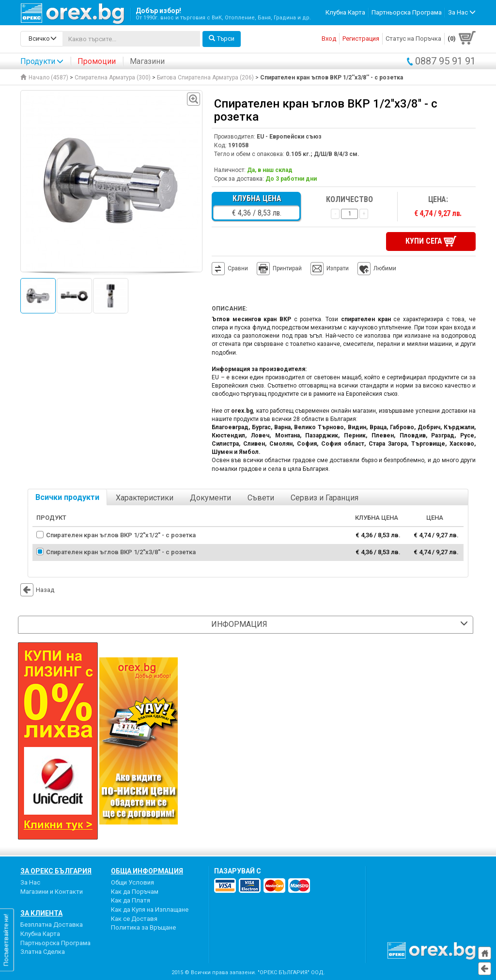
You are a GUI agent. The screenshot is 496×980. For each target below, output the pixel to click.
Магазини (147, 61)
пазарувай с (238, 871)
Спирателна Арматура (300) (113, 78)
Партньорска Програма (407, 12)
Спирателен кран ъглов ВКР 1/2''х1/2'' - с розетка (121, 535)
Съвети (261, 498)
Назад (37, 590)
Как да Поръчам (135, 892)
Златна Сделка (43, 952)
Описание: (229, 309)
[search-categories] (42, 39)
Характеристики (145, 498)
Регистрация (361, 39)
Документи (210, 498)
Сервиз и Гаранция (325, 498)
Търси (222, 39)
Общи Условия (132, 882)
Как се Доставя (134, 919)
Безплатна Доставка (52, 925)
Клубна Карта (345, 12)
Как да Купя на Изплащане (150, 910)
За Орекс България (56, 871)
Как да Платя (131, 900)
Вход (329, 39)
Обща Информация (147, 871)
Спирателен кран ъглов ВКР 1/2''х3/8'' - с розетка (121, 552)
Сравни (238, 268)
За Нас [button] (462, 12)
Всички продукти (67, 497)
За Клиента (41, 913)
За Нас (30, 882)
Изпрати (338, 268)
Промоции (97, 61)
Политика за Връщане (143, 927)
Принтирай (279, 269)
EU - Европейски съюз (289, 137)
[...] (131, 39)
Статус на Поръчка (413, 39)
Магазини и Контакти (52, 892)
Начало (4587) (44, 78)
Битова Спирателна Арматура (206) (205, 78)
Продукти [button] (42, 61)
